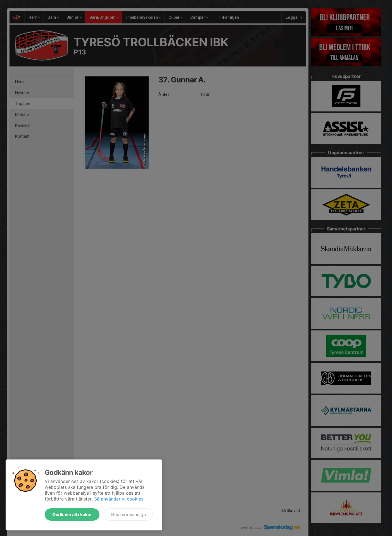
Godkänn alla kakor (72, 514)
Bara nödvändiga (128, 514)
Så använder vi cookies (119, 499)
